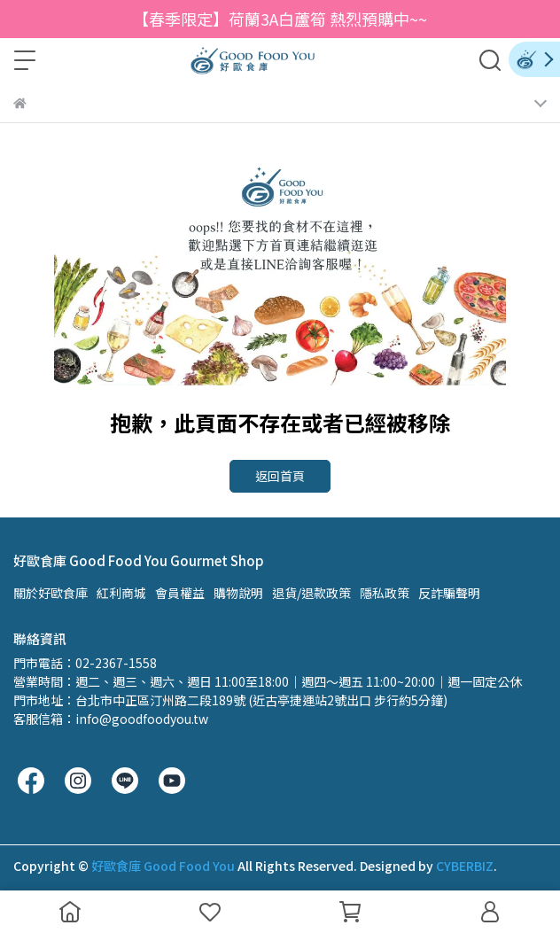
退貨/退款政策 (311, 593)
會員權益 (180, 593)
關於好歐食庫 (51, 593)
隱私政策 (385, 593)
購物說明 (238, 593)
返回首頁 (280, 476)
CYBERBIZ (465, 866)
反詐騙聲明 (449, 593)
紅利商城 (121, 593)
